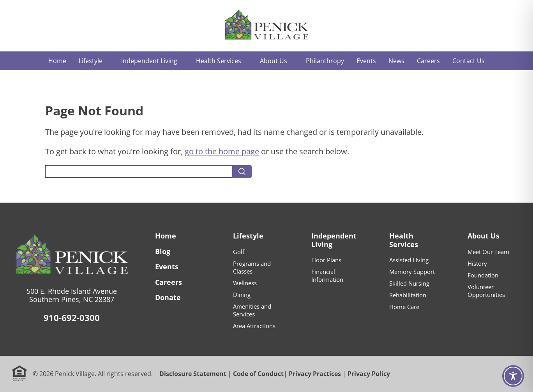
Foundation (483, 275)
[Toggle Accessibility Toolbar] (513, 376)
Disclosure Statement (193, 374)
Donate (168, 297)
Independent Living (334, 240)
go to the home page (222, 151)
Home (166, 236)
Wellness (245, 283)
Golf (239, 252)
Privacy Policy (369, 374)
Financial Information (327, 275)
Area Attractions (254, 326)
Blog (163, 251)
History (477, 263)
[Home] (266, 26)
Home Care (404, 307)
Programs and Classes (252, 267)
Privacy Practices (315, 374)
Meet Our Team (488, 252)
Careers (169, 282)
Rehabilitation (408, 295)
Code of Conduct (258, 374)
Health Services (404, 240)
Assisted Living (409, 260)
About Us (484, 236)
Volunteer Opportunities (486, 291)
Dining (242, 295)
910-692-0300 (72, 318)
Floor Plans (326, 260)
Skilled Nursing (409, 283)
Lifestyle (248, 236)
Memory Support (412, 272)
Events (167, 267)
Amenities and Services (252, 310)
